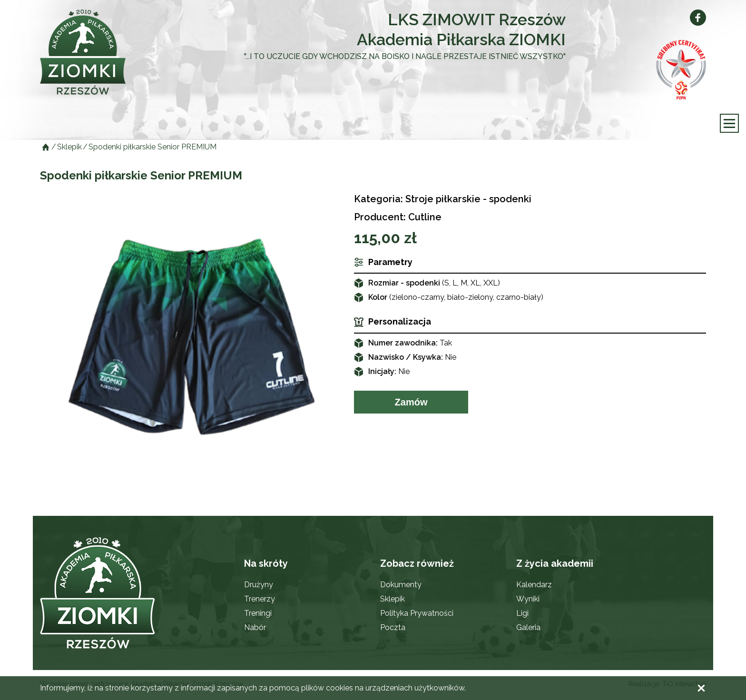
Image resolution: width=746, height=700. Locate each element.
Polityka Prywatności (417, 613)
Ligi (522, 613)
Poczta (393, 627)
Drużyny (259, 585)
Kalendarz (534, 585)
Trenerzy (260, 599)
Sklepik (393, 599)
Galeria (528, 627)
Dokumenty (401, 585)
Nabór (255, 627)
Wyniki (528, 599)
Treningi (258, 613)
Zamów (411, 402)
